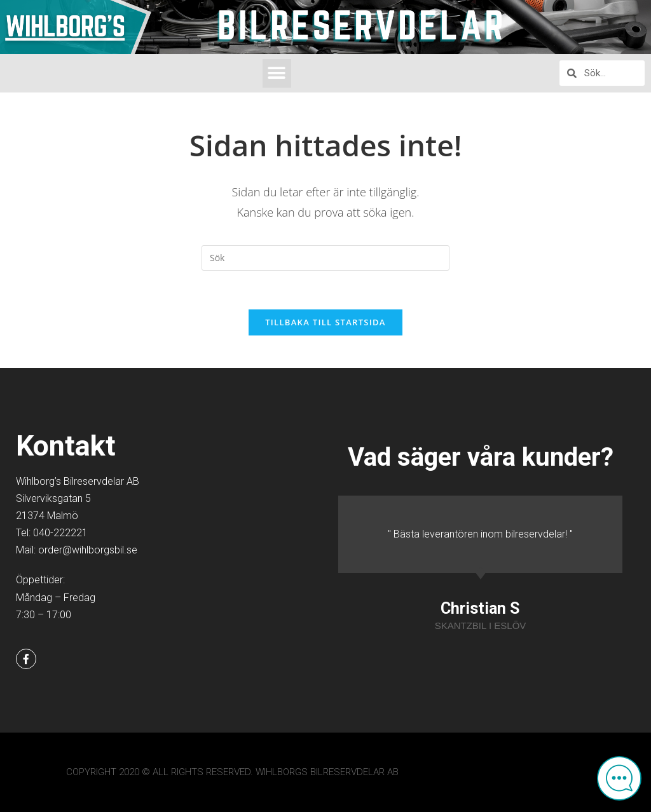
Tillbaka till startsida (325, 322)
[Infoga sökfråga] (325, 258)
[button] (277, 73)
